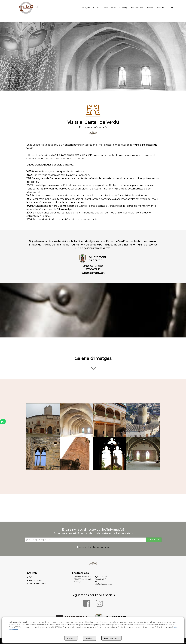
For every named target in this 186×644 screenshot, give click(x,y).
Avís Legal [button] (32, 577)
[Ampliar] (43, 420)
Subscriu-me (154, 540)
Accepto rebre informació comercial (93, 547)
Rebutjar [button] (90, 638)
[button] (29, 8)
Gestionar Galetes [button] (112, 638)
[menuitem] (85, 8)
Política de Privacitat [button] (36, 583)
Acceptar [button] (71, 638)
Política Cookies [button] (34, 580)
